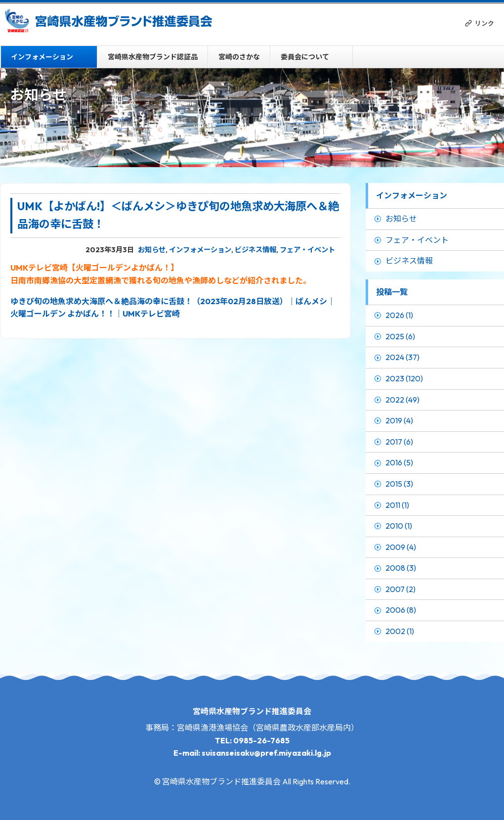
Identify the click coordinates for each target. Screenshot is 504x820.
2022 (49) (402, 400)
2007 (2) (400, 589)
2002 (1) (400, 631)
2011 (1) (397, 505)
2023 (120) (404, 378)
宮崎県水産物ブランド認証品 (153, 57)
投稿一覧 (392, 292)
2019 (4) (399, 420)
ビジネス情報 (255, 250)
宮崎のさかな (239, 57)
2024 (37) (402, 357)
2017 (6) (399, 442)
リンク (484, 23)
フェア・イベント (307, 250)
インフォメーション (42, 57)
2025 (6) (400, 336)
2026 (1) (399, 315)
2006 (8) (401, 610)
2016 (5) (399, 462)
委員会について (305, 57)
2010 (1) (399, 526)
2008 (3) (401, 568)
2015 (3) (399, 484)
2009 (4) (401, 547)
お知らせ (152, 250)
